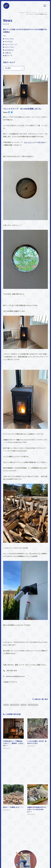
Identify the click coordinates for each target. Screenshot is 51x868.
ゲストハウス (9, 39)
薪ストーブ (9, 56)
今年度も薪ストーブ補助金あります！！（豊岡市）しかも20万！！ (13, 743)
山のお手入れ (9, 50)
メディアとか (9, 47)
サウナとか (9, 42)
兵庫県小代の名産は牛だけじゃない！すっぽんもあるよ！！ (37, 809)
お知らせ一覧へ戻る (41, 699)
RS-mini (41, 142)
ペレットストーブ (11, 45)
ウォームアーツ (29, 142)
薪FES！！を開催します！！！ (13, 807)
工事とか (8, 53)
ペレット (24, 705)
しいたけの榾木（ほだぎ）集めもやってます (37, 742)
